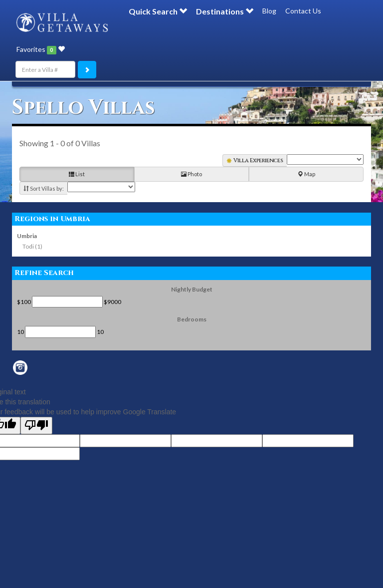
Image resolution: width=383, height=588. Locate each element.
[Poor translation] (36, 426)
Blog (269, 11)
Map (306, 175)
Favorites (41, 49)
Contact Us (303, 11)
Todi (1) (32, 246)
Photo (191, 175)
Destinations (225, 11)
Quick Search (158, 11)
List (77, 175)
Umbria (27, 236)
